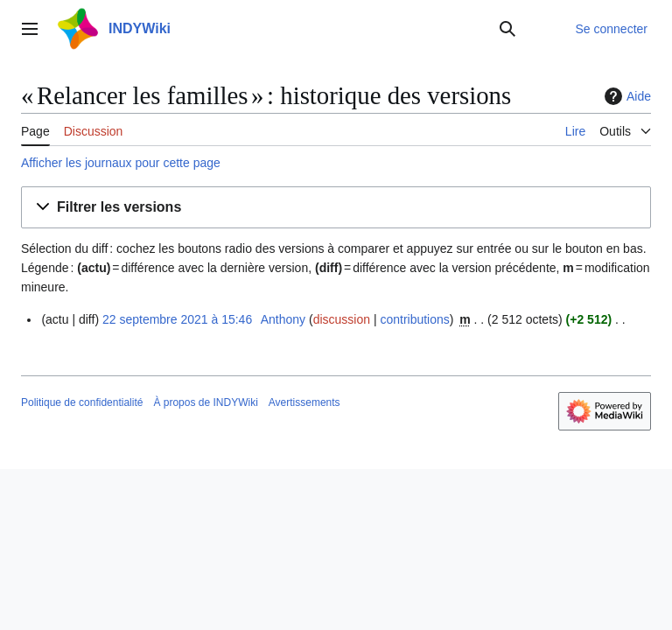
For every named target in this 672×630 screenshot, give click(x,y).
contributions (414, 319)
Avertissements (304, 402)
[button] (336, 208)
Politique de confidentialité (82, 402)
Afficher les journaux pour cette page (121, 163)
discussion (342, 319)
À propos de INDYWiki (205, 402)
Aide (626, 96)
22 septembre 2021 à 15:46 (177, 319)
